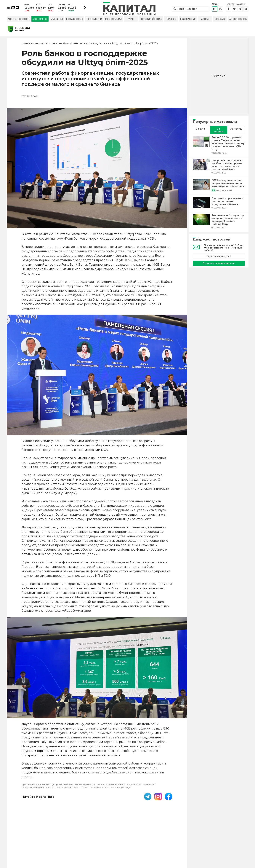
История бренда (151, 19)
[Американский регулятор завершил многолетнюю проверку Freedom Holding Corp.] (201, 222)
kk (220, 9)
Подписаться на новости (219, 263)
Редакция (185, 844)
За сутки (201, 129)
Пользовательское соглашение (97, 844)
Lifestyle (220, 19)
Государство (75, 19)
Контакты (131, 844)
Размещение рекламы (158, 844)
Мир (131, 19)
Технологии (94, 19)
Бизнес (171, 19)
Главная (28, 44)
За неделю (219, 130)
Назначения (188, 19)
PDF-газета (62, 844)
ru (215, 9)
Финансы (57, 19)
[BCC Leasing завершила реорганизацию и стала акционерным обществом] (201, 186)
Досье (205, 19)
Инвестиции (113, 19)
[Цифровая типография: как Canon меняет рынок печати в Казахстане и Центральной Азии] (201, 167)
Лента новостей (19, 19)
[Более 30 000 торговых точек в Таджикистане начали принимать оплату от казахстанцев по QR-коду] (201, 145)
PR (214, 191)
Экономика (40, 19)
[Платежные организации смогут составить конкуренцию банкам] (201, 203)
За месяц (236, 129)
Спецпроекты (238, 19)
